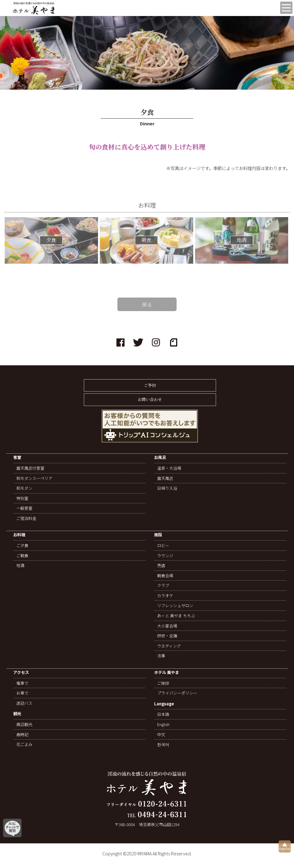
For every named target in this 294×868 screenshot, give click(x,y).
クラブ (163, 586)
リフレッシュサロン (175, 606)
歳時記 (22, 735)
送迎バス (24, 703)
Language (164, 704)
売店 (161, 566)
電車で (22, 683)
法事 (161, 656)
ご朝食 (22, 556)
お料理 (19, 535)
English (163, 724)
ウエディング (169, 646)
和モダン (24, 488)
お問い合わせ (150, 399)
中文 (161, 735)
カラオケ (165, 596)
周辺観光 (24, 724)
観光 (17, 714)
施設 (158, 535)
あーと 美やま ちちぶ (176, 616)
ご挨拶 (163, 683)
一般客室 (24, 508)
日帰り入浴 (167, 488)
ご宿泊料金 (26, 518)
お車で (22, 693)
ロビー (163, 546)
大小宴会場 (167, 626)
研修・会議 (167, 636)
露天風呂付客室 (30, 468)
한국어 (163, 744)
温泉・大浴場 (169, 468)
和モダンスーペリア (34, 478)
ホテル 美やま (167, 673)
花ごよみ (24, 744)
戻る (147, 304)
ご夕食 (22, 546)
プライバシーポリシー (177, 693)
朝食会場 (165, 576)
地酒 (20, 566)
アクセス (21, 673)
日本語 (163, 714)
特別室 (22, 498)
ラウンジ (165, 556)
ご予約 (150, 385)
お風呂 (160, 458)
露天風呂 (165, 478)
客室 (17, 458)
